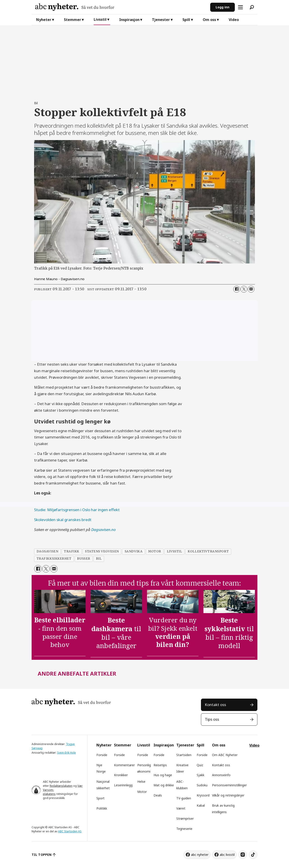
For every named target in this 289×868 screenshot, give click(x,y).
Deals (158, 795)
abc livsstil (227, 855)
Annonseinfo (221, 775)
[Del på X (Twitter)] (244, 289)
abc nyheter (200, 855)
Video (234, 20)
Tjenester (161, 20)
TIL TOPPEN (42, 855)
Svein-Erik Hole (66, 753)
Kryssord (203, 795)
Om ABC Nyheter (225, 755)
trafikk (72, 551)
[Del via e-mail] (251, 289)
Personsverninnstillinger (229, 785)
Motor (142, 792)
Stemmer (72, 20)
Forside (102, 755)
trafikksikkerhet (54, 559)
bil (99, 559)
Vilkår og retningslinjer (228, 795)
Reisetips (160, 765)
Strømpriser (185, 818)
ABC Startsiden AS (70, 831)
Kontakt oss (215, 705)
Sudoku (202, 785)
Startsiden (184, 755)
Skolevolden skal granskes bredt (63, 520)
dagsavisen (47, 551)
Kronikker (121, 775)
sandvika (134, 551)
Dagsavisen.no (104, 530)
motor (155, 551)
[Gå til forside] (121, 7)
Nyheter (44, 20)
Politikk (102, 808)
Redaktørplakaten (61, 786)
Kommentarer (124, 765)
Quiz (200, 765)
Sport (100, 798)
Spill (186, 20)
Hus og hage (163, 775)
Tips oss (212, 719)
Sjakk (200, 775)
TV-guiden (184, 798)
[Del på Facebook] (237, 289)
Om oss (209, 20)
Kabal (201, 805)
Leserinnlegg (123, 785)
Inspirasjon (129, 20)
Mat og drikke (164, 785)
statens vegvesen (102, 551)
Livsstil (100, 19)
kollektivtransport (208, 551)
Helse (141, 781)
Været (181, 808)
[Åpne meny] (240, 7)
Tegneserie (184, 829)
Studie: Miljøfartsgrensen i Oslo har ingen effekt (77, 510)
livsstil (174, 551)
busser (84, 559)
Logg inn (223, 7)
